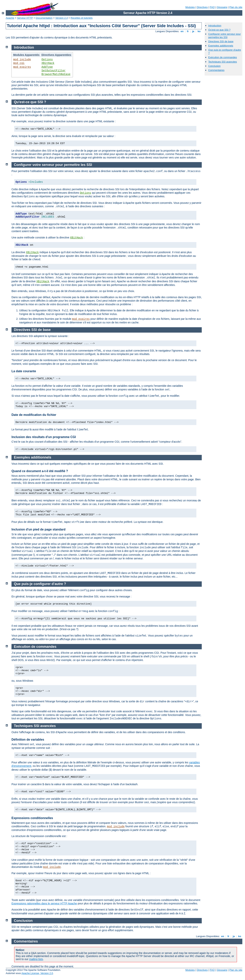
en (182, 31)
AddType (47, 67)
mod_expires (22, 67)
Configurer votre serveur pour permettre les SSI (225, 36)
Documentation (44, 18)
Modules (190, 7)
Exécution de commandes (223, 57)
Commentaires (216, 70)
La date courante (24, 371)
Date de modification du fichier (34, 415)
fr (188, 31)
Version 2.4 (62, 18)
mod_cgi (19, 63)
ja (193, 31)
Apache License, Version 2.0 (37, 973)
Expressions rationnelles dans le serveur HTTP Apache (44, 903)
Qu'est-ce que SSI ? (219, 30)
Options (47, 60)
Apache (10, 18)
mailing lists (36, 959)
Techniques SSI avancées (223, 62)
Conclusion (214, 66)
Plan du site (236, 7)
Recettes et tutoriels (82, 18)
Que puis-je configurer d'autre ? (40, 584)
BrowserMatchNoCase (56, 74)
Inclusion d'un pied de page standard (38, 529)
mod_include (22, 60)
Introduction (215, 26)
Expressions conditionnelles (32, 818)
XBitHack (48, 63)
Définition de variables (28, 740)
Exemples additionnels (221, 46)
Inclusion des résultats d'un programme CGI (44, 437)
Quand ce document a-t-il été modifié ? (40, 471)
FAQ (212, 7)
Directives (202, 7)
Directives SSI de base (221, 41)
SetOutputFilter (54, 71)
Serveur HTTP (25, 18)
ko (199, 31)
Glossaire (222, 7)
